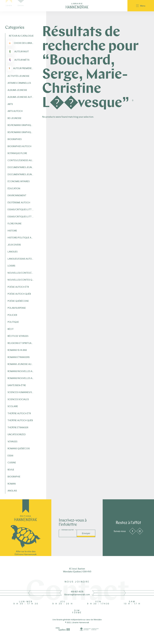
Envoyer (86, 533)
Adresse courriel (68, 530)
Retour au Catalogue (21, 36)
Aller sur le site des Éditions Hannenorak (26, 553)
